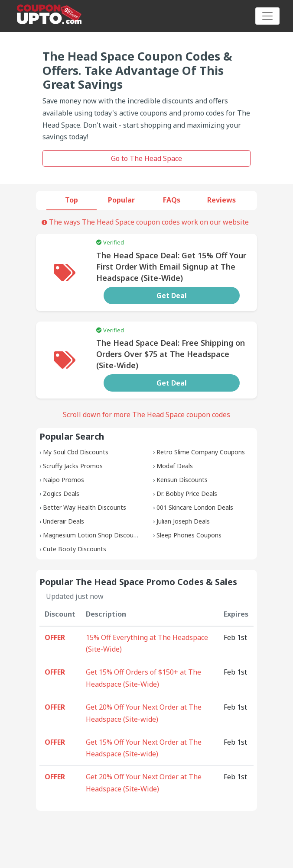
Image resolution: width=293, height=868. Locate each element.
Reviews (221, 200)
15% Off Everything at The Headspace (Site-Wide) (147, 643)
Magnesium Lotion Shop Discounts (93, 535)
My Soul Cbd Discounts (76, 452)
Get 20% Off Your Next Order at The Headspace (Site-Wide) (144, 783)
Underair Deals (63, 521)
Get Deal (172, 296)
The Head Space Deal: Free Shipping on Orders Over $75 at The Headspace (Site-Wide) (171, 354)
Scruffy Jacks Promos (73, 466)
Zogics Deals (61, 493)
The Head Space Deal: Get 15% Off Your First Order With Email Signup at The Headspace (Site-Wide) (171, 267)
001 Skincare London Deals (195, 507)
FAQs (172, 200)
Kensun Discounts (182, 480)
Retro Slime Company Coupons (201, 452)
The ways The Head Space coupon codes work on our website (145, 222)
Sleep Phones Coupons (189, 535)
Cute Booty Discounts (75, 549)
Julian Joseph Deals (183, 521)
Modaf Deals (175, 466)
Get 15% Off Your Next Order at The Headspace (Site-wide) (144, 748)
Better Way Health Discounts (85, 507)
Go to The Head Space (146, 158)
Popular (121, 200)
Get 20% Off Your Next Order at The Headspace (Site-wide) (144, 713)
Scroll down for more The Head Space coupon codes (146, 415)
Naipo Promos (63, 480)
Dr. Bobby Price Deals (187, 493)
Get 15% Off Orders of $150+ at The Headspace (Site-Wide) (143, 678)
